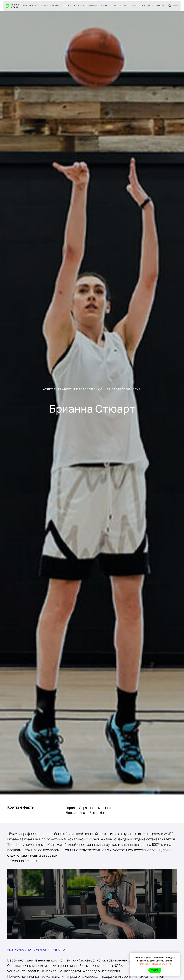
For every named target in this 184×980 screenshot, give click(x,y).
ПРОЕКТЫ (114, 6)
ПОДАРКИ (133, 6)
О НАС (25, 6)
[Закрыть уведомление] (177, 955)
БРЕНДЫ (43, 6)
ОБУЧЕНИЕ (93, 6)
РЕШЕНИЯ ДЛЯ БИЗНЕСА (60, 6)
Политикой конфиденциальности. (155, 964)
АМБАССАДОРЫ (145, 6)
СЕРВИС (104, 6)
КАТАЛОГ (33, 6)
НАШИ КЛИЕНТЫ (79, 6)
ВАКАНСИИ (160, 6)
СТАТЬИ (123, 6)
